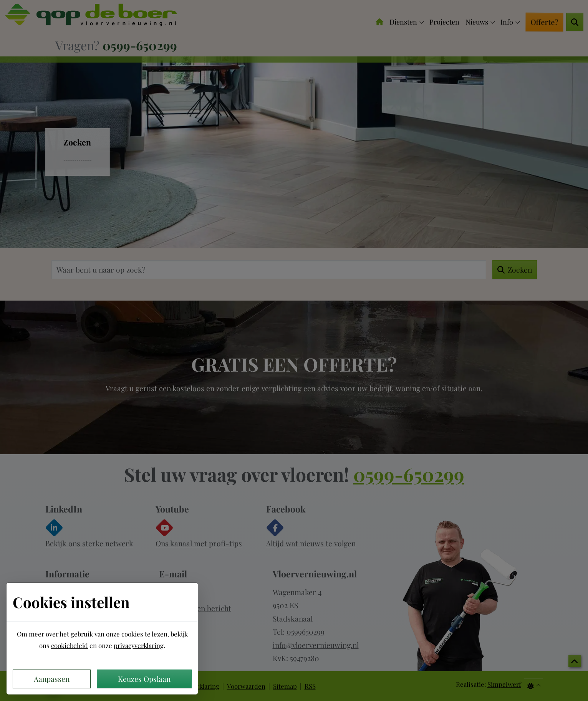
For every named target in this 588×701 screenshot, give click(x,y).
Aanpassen (52, 679)
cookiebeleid (70, 645)
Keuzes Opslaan (144, 679)
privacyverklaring (139, 645)
